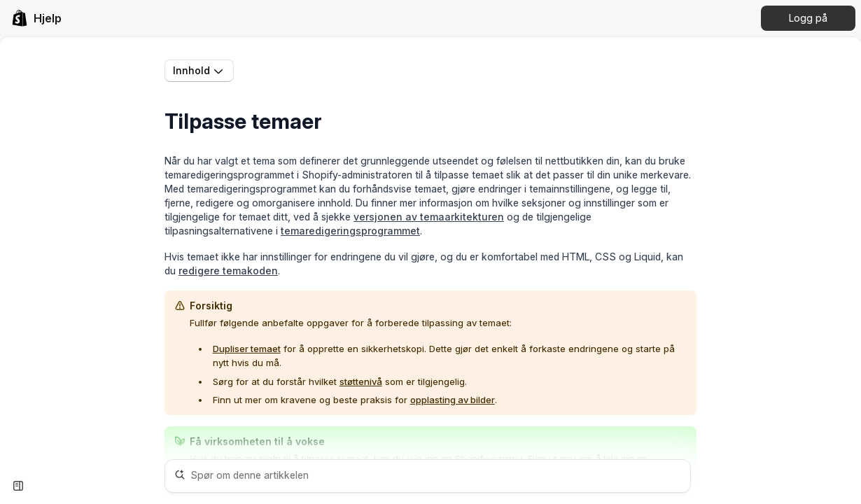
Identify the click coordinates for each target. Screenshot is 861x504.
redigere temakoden (228, 271)
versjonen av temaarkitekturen (429, 217)
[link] (36, 18)
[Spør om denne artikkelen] (428, 476)
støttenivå (361, 381)
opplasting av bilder (453, 400)
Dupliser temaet (247, 349)
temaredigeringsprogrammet (350, 231)
